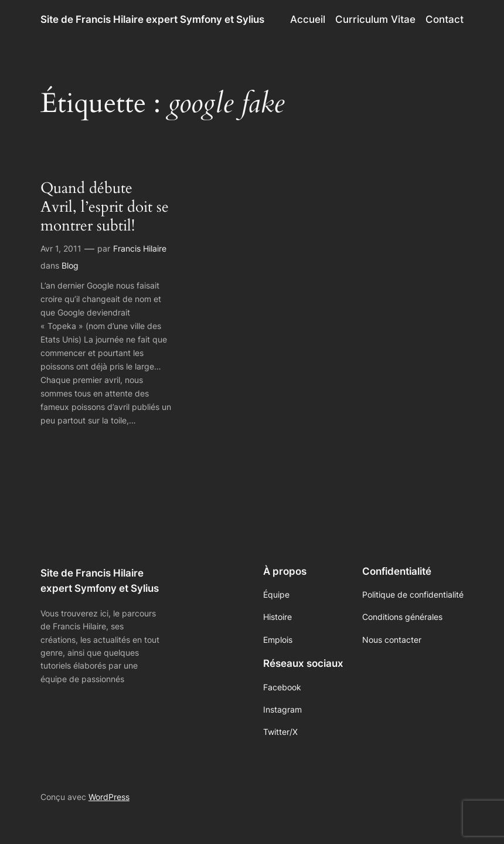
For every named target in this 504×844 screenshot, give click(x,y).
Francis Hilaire (140, 248)
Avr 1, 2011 (61, 248)
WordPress (109, 797)
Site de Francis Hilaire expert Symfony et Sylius (152, 19)
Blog (70, 265)
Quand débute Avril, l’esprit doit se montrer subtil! (105, 207)
